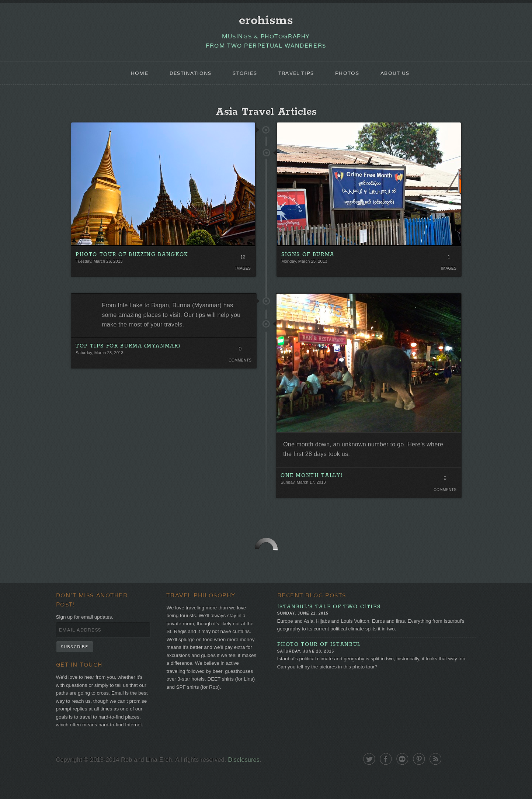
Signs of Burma (308, 259)
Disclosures (251, 785)
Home (133, 76)
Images (242, 274)
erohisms (266, 21)
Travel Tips (298, 76)
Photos (351, 76)
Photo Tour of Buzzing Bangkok (132, 259)
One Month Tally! (312, 484)
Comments (239, 369)
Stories (244, 76)
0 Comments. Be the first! (239, 359)
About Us (401, 76)
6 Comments (444, 488)
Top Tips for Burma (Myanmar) (128, 354)
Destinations (186, 76)
